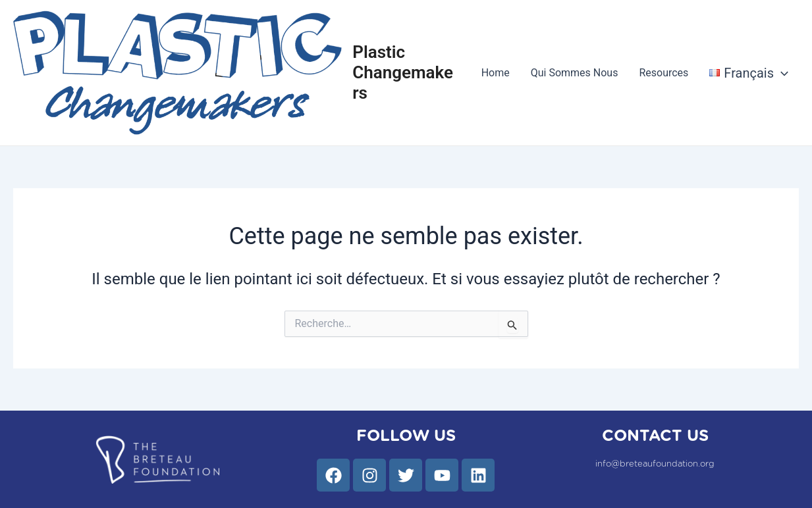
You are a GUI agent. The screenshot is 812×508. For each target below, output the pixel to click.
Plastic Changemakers (403, 72)
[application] (781, 73)
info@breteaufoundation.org (655, 464)
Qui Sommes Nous (575, 73)
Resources (663, 73)
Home (496, 73)
